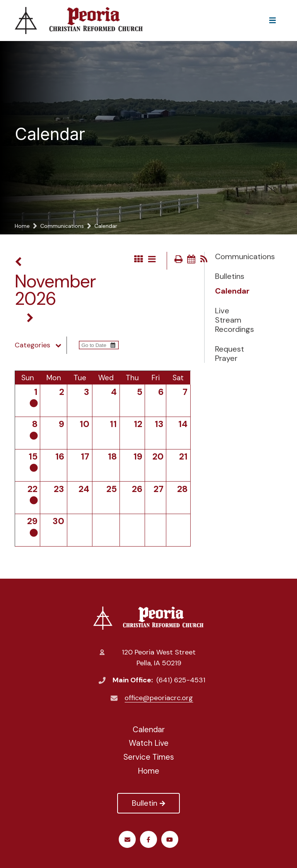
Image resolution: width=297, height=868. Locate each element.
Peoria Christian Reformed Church (148, 618)
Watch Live (149, 743)
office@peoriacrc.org (159, 698)
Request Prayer (230, 354)
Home (148, 771)
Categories (41, 345)
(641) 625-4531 (181, 680)
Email (127, 840)
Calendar (232, 291)
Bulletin (148, 803)
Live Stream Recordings (234, 320)
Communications (234, 256)
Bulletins (230, 276)
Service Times (149, 757)
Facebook (148, 840)
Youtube (170, 840)
